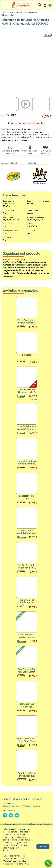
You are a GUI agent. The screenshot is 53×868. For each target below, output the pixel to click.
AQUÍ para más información (12, 849)
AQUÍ (28, 864)
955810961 (11, 810)
